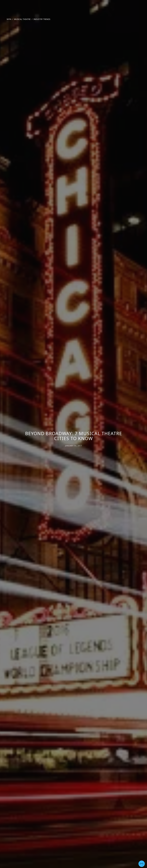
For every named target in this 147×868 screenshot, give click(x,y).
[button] (142, 864)
